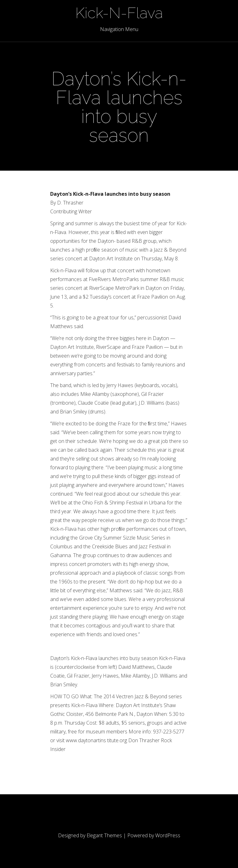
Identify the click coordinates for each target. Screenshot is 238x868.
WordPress (168, 835)
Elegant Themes (104, 835)
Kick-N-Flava (119, 13)
